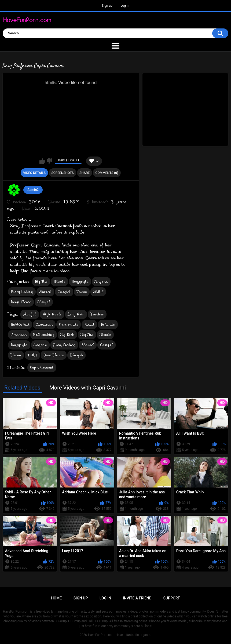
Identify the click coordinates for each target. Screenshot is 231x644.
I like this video (42, 161)
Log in (125, 6)
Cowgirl (64, 292)
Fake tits (108, 324)
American (19, 335)
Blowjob (44, 302)
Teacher (97, 314)
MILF (98, 292)
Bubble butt (20, 324)
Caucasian (44, 324)
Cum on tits (69, 324)
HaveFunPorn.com (101, 635)
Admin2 (33, 190)
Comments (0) (107, 173)
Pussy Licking (22, 292)
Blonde (60, 281)
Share (85, 173)
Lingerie (101, 281)
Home (56, 598)
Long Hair (76, 314)
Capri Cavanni (42, 367)
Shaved (45, 292)
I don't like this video (49, 161)
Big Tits (41, 281)
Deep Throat (21, 302)
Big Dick (67, 335)
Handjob (30, 314)
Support (172, 598)
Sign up (107, 6)
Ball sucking (44, 335)
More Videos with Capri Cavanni (88, 388)
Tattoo (82, 292)
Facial (89, 324)
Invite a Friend (137, 598)
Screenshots (62, 173)
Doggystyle (80, 281)
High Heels (52, 314)
